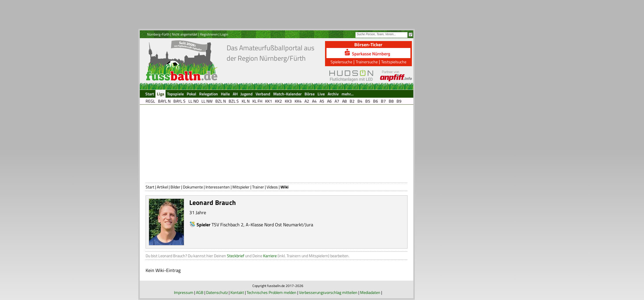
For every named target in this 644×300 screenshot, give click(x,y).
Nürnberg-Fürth (158, 34)
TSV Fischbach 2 (227, 225)
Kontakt (237, 292)
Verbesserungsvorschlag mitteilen (328, 292)
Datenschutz (217, 292)
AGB (200, 292)
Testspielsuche (394, 62)
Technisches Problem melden (271, 292)
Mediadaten (370, 292)
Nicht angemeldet (185, 34)
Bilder (175, 187)
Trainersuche (367, 62)
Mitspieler (241, 187)
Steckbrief (236, 256)
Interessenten (218, 187)
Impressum (184, 292)
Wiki (285, 187)
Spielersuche (341, 62)
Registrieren (209, 34)
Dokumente (193, 187)
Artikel (162, 187)
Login (224, 34)
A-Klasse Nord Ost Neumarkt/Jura (279, 225)
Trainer (258, 187)
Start (150, 187)
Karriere (270, 256)
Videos (272, 187)
